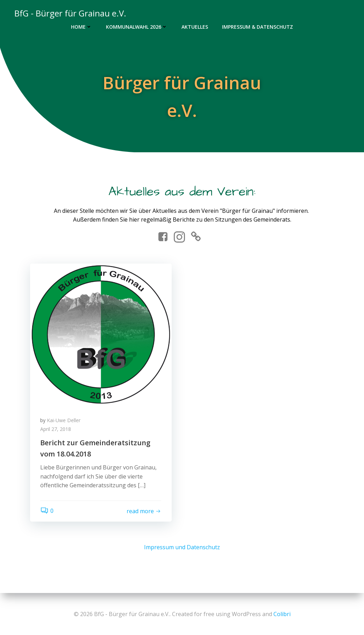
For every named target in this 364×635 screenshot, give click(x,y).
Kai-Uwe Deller (64, 421)
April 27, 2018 (56, 430)
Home (81, 27)
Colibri (282, 614)
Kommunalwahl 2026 (137, 27)
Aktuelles (195, 27)
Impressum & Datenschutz (258, 27)
